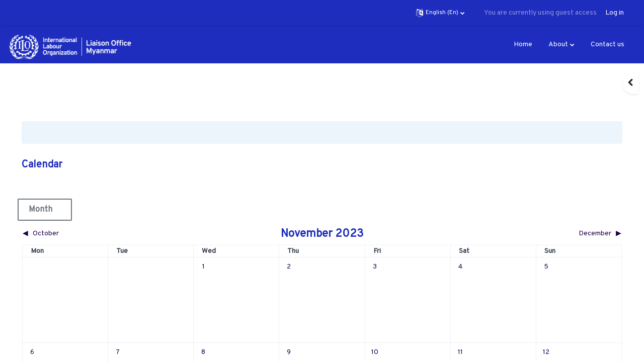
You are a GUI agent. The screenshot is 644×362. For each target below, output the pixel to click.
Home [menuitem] (523, 44)
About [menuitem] (558, 44)
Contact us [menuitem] (608, 44)
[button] (440, 13)
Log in (615, 13)
